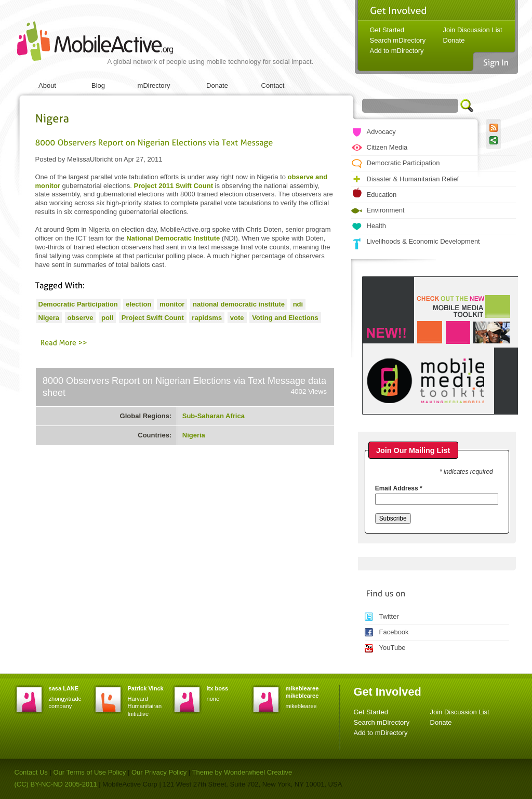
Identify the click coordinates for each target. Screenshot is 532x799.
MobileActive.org (95, 41)
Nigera (49, 318)
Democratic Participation (78, 304)
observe (81, 318)
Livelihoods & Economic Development (423, 241)
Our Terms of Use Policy (89, 772)
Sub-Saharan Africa (214, 416)
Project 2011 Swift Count (174, 186)
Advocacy (381, 132)
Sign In (494, 60)
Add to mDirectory (397, 51)
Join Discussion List (473, 30)
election (138, 304)
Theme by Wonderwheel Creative (242, 772)
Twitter (389, 616)
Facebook (394, 632)
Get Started (387, 30)
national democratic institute (239, 304)
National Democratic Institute (173, 238)
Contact (273, 85)
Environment (386, 210)
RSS (494, 128)
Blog (98, 85)
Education (382, 195)
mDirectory (154, 85)
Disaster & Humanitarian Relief (413, 179)
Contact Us (31, 772)
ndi (298, 304)
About (47, 85)
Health (377, 226)
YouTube (393, 648)
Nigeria (194, 435)
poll (107, 318)
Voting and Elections (285, 318)
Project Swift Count (153, 318)
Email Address (399, 488)
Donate (217, 85)
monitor (172, 304)
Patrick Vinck (146, 688)
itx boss (218, 688)
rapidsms (207, 318)
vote (237, 318)
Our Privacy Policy (159, 772)
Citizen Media (387, 147)
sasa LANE (64, 688)
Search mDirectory (398, 40)
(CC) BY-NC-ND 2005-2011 (56, 784)
